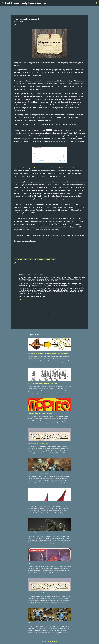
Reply (21, 299)
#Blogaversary (28, 259)
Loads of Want (33, 503)
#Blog (20, 259)
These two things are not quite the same (40, 413)
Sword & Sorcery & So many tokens (38, 473)
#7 (15, 259)
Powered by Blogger (50, 642)
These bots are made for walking (38, 623)
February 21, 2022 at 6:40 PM (35, 275)
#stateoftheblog (50, 259)
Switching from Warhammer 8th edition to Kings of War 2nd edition (48, 353)
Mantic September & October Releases (40, 593)
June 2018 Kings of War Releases (38, 533)
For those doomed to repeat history (39, 443)
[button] (15, 25)
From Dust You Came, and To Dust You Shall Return (43, 383)
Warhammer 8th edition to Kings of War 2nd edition (52, 168)
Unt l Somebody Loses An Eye (26, 3)
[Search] (49, 3)
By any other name (34, 563)
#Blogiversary (39, 259)
